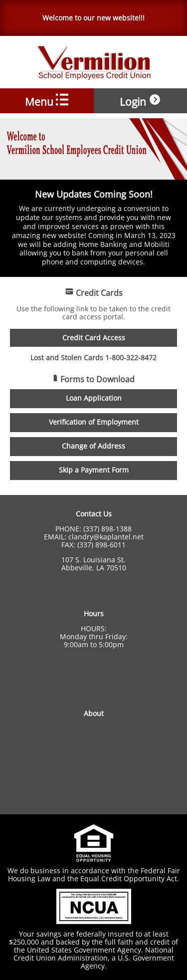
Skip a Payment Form (94, 470)
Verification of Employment (94, 422)
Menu (47, 100)
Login (140, 100)
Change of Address (93, 446)
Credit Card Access (94, 338)
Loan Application (94, 398)
